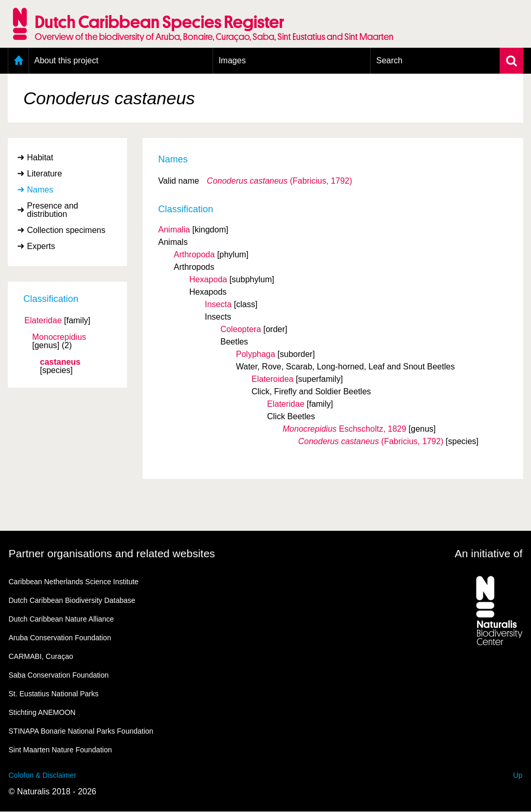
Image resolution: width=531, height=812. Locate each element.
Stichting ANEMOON (42, 712)
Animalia (174, 230)
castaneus (60, 362)
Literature (45, 174)
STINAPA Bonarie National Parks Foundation (81, 731)
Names (40, 190)
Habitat (40, 157)
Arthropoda (194, 254)
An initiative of (489, 553)
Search (389, 60)
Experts (41, 246)
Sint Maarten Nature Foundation (60, 750)
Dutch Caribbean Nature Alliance (61, 619)
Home (18, 61)
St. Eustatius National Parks (54, 694)
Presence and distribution (53, 210)
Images (232, 60)
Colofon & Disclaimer (43, 775)
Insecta (218, 304)
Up (518, 775)
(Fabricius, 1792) (280, 181)
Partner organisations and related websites (112, 553)
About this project (66, 60)
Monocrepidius (59, 337)
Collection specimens (66, 230)
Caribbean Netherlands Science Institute (74, 582)
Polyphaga (256, 354)
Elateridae (43, 321)
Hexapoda (208, 279)
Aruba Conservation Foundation (60, 638)
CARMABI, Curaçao (41, 656)
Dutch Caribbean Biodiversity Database (72, 600)
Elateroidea (273, 379)
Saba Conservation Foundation (59, 675)
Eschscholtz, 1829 (344, 429)
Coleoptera (241, 329)
